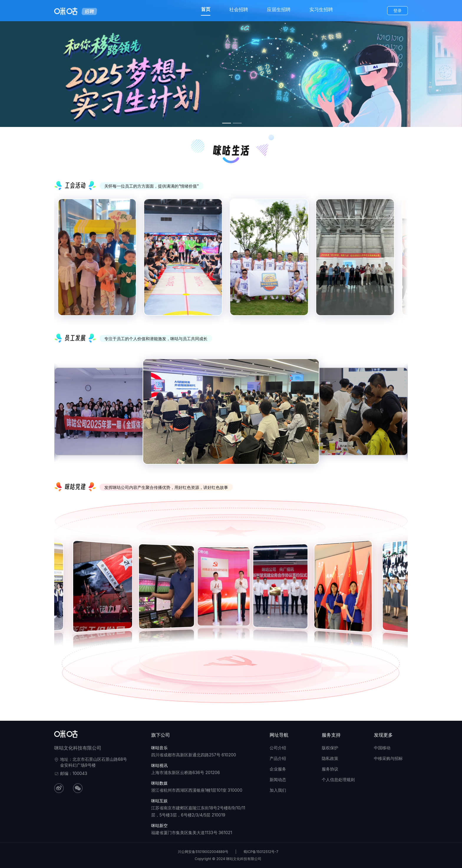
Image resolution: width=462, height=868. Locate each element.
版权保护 (330, 748)
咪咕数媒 (159, 783)
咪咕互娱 (159, 801)
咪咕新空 (159, 825)
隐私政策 (330, 758)
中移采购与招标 (388, 758)
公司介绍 (278, 748)
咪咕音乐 (159, 748)
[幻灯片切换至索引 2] (237, 123)
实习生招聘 (321, 9)
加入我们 (278, 790)
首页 (206, 9)
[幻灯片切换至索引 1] (227, 123)
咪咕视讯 (159, 765)
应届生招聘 (279, 9)
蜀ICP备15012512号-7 (261, 852)
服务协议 (330, 769)
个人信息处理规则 (338, 779)
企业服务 (278, 769)
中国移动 (382, 748)
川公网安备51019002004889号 (203, 852)
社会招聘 (239, 9)
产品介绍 (278, 758)
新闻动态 (278, 779)
